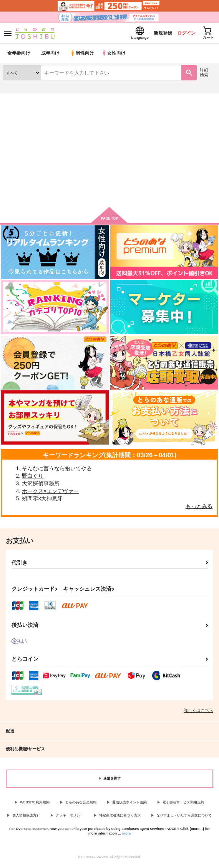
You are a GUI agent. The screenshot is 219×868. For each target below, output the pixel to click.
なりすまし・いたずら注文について (184, 818)
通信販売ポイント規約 (129, 805)
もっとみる (199, 508)
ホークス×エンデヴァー (50, 493)
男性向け (83, 56)
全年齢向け (19, 56)
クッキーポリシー (70, 818)
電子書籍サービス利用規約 (183, 805)
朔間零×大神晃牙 (42, 501)
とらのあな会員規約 (81, 805)
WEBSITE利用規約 (35, 805)
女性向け (115, 56)
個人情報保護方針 (26, 818)
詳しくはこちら (198, 713)
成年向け (51, 56)
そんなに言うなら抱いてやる (57, 471)
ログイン (181, 34)
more (126, 836)
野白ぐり (33, 478)
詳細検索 (204, 75)
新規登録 (155, 34)
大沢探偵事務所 (41, 486)
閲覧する (109, 182)
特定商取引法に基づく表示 (120, 818)
